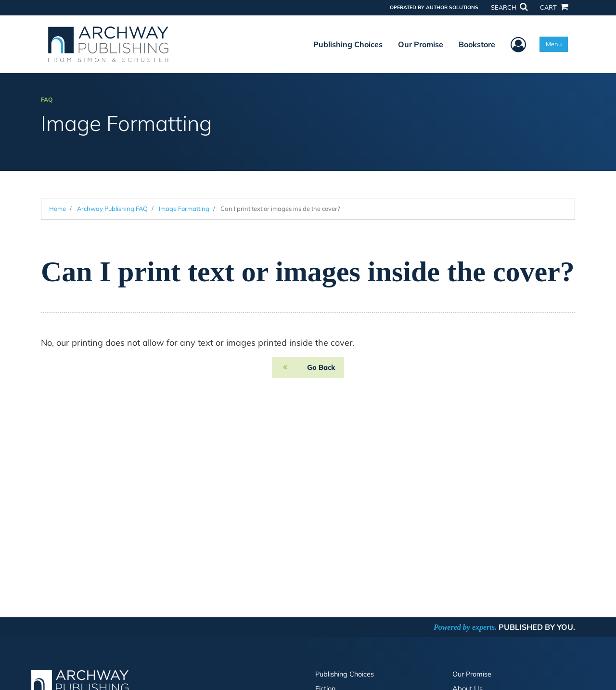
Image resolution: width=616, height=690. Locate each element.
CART (554, 7)
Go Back (321, 367)
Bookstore (477, 44)
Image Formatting (184, 208)
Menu (554, 44)
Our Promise (421, 44)
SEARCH (509, 7)
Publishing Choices (348, 44)
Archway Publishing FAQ (112, 208)
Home (58, 208)
